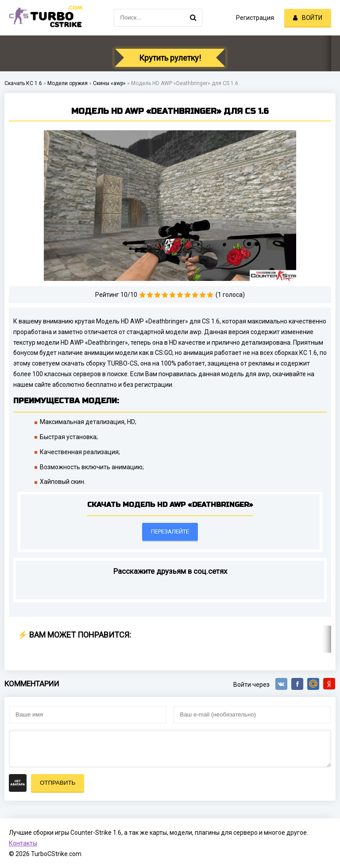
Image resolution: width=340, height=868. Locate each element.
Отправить (58, 783)
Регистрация (255, 18)
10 (210, 295)
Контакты (23, 843)
